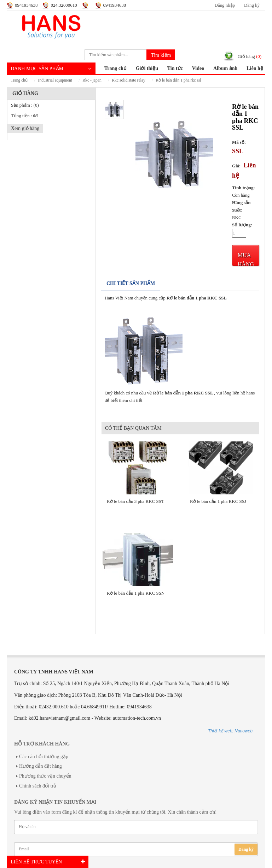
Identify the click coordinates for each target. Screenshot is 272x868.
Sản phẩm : (25, 105)
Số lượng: (242, 225)
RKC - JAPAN (92, 80)
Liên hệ (255, 68)
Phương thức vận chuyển (45, 776)
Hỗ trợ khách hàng (42, 744)
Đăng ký (252, 5)
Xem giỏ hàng (25, 128)
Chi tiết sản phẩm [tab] (131, 283)
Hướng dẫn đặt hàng (40, 766)
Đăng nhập (225, 5)
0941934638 (26, 5)
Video (198, 68)
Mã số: (239, 142)
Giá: (236, 166)
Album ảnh (225, 68)
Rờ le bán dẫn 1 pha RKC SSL (178, 80)
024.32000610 (64, 5)
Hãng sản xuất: (241, 206)
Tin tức (175, 68)
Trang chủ (115, 68)
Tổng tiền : (24, 116)
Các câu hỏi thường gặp (44, 757)
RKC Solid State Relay (128, 80)
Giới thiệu (147, 68)
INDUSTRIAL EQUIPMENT (55, 80)
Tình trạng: (244, 188)
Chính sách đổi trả (38, 786)
